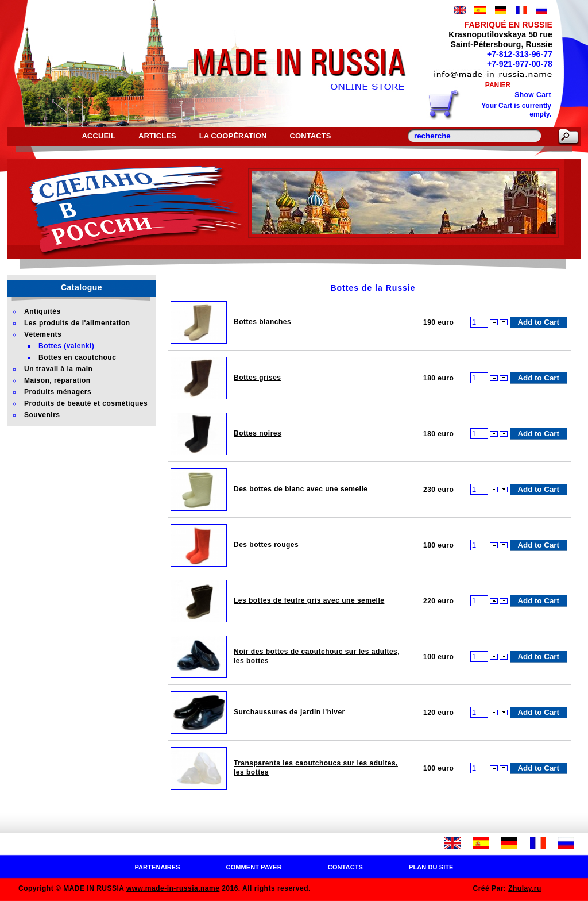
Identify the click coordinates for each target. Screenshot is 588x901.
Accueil (98, 136)
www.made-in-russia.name (173, 888)
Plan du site (431, 867)
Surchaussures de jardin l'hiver (289, 712)
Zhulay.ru (525, 888)
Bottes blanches (262, 322)
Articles (157, 136)
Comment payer (254, 867)
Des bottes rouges (266, 545)
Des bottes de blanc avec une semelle (301, 489)
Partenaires (157, 867)
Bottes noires (258, 433)
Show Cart (533, 95)
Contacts (310, 136)
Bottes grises (258, 378)
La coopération (233, 136)
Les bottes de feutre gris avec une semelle (309, 600)
